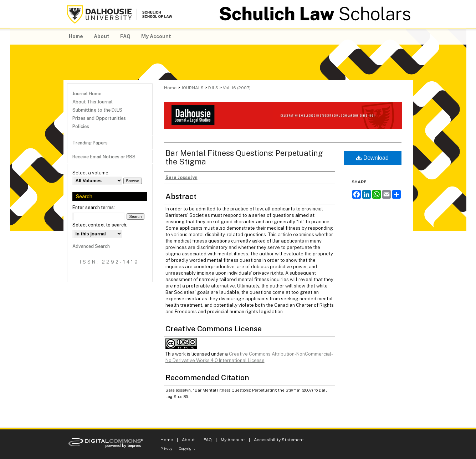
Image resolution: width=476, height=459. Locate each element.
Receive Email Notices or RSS (104, 157)
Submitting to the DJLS (97, 110)
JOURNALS (192, 88)
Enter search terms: (94, 207)
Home (170, 88)
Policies (81, 126)
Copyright (187, 448)
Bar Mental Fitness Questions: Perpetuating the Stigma (244, 157)
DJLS (213, 88)
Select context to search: (100, 225)
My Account (233, 440)
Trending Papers (90, 143)
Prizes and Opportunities (99, 118)
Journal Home (87, 94)
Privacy (166, 448)
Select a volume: (91, 173)
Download (372, 158)
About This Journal (93, 102)
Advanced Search (91, 246)
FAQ (208, 440)
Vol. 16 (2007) (237, 88)
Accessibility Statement (279, 440)
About (188, 440)
